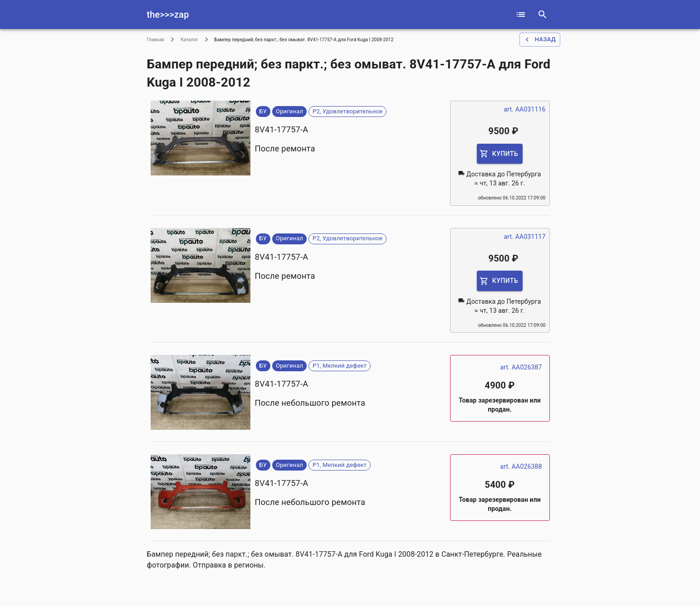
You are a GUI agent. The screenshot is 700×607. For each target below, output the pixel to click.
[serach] (543, 15)
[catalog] (521, 15)
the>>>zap (168, 15)
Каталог (189, 40)
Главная (156, 40)
